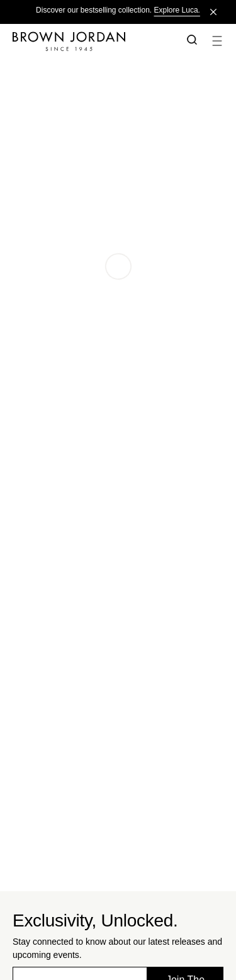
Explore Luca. (177, 10)
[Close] (213, 12)
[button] (189, 41)
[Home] (90, 41)
